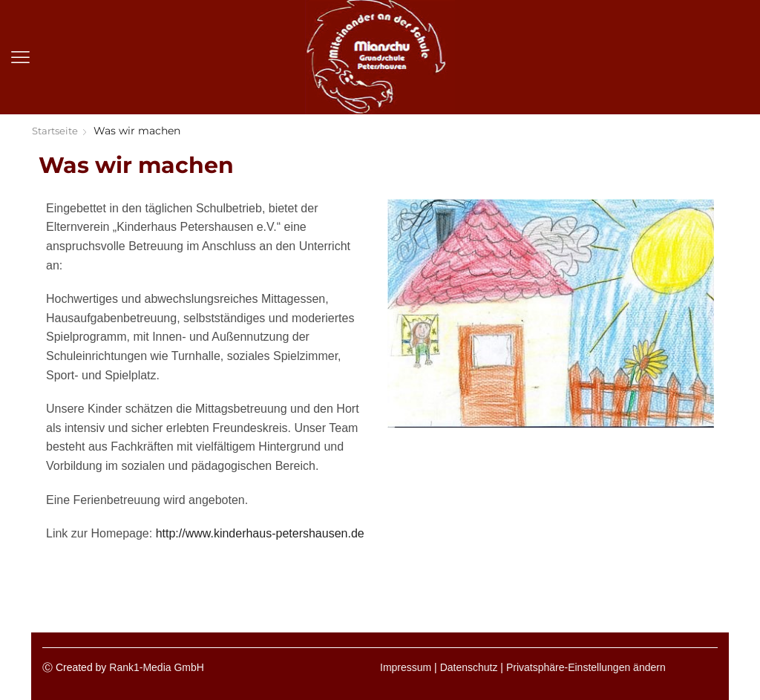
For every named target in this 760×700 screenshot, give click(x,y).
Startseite (57, 131)
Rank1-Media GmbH (157, 667)
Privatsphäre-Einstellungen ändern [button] (586, 667)
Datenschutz (469, 667)
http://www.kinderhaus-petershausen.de (260, 533)
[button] (20, 58)
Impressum (406, 667)
